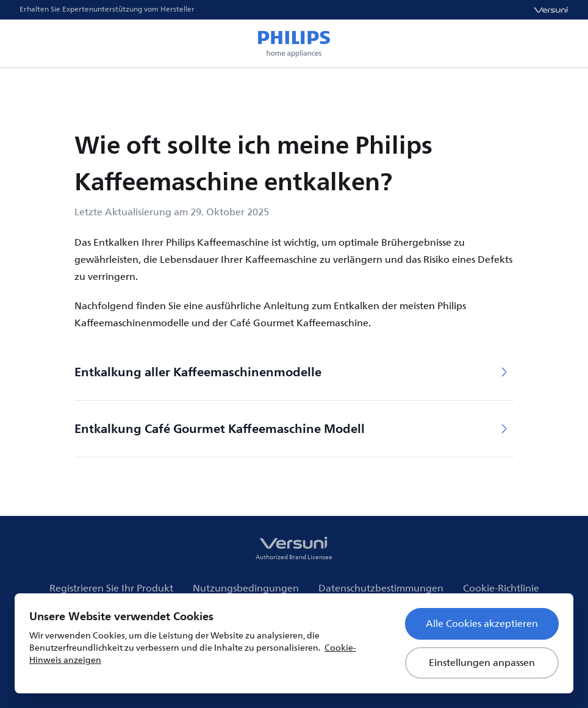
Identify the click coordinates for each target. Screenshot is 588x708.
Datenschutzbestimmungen (381, 588)
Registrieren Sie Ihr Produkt (111, 588)
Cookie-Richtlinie (501, 588)
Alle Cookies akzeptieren (482, 624)
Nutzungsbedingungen (246, 588)
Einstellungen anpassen (482, 663)
